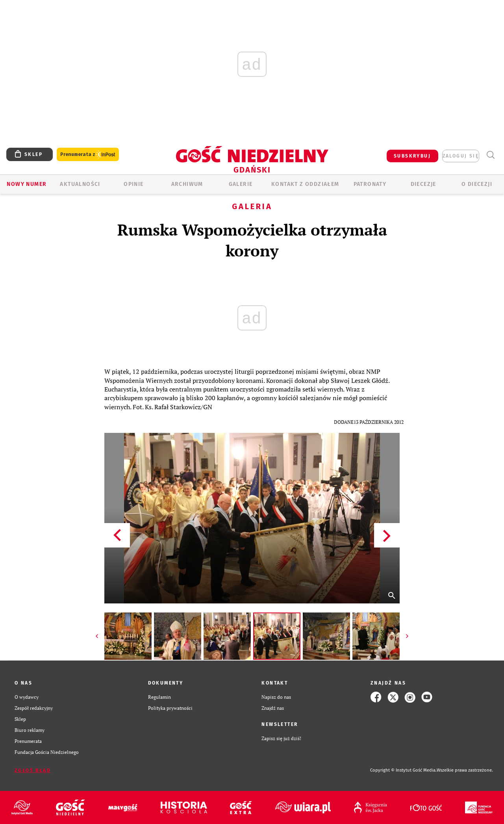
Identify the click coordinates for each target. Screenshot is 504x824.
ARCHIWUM (187, 184)
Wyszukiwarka (490, 155)
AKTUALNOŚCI (80, 184)
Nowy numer (27, 184)
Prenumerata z (88, 155)
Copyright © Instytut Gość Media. (403, 770)
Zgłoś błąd (33, 770)
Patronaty (370, 184)
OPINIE (133, 184)
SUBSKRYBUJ (412, 156)
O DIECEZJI (477, 184)
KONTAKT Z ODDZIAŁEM (305, 184)
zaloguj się (461, 156)
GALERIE (241, 184)
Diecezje (423, 184)
